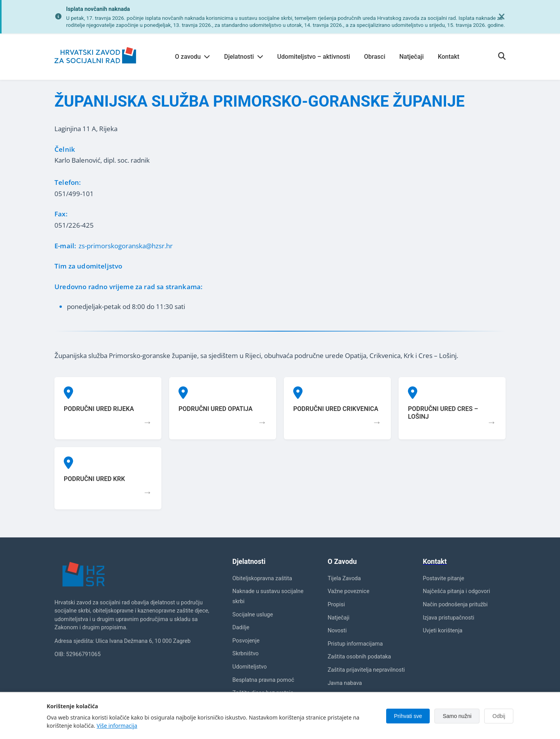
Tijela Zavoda (344, 578)
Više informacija (117, 726)
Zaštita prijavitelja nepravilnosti (366, 670)
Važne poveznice (348, 591)
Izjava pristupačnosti (448, 618)
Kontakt (449, 57)
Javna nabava (345, 683)
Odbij (499, 716)
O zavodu (192, 57)
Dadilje (241, 628)
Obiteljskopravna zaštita (262, 578)
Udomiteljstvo (250, 667)
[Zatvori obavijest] (502, 17)
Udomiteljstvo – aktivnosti (314, 57)
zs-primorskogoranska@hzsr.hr (126, 246)
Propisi (336, 605)
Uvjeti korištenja (443, 631)
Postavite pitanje (444, 578)
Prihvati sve (408, 716)
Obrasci (375, 57)
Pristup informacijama (355, 644)
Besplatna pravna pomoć (263, 680)
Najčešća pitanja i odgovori (456, 591)
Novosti (337, 631)
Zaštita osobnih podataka (359, 657)
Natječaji (412, 57)
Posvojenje (246, 641)
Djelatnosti (244, 57)
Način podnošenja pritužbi (455, 605)
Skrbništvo (246, 654)
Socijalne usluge (253, 615)
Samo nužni (457, 716)
